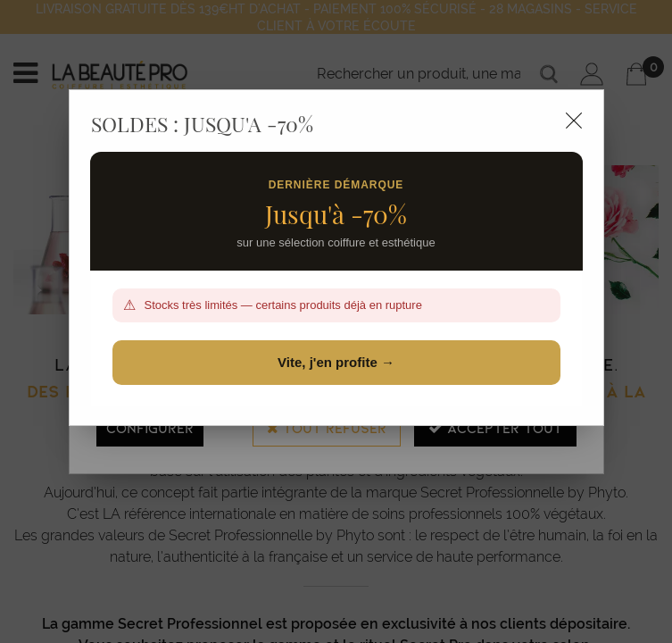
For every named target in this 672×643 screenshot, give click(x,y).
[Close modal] (574, 121)
